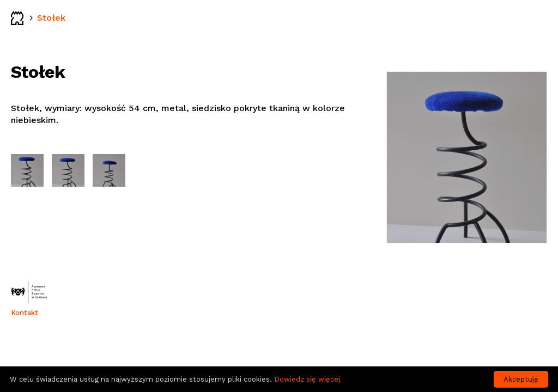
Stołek (51, 18)
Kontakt (25, 313)
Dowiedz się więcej (307, 379)
